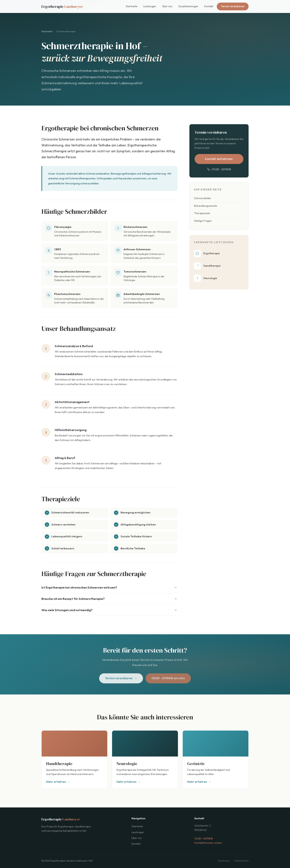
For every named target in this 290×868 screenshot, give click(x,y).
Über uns (167, 6)
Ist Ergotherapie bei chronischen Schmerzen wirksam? (109, 587)
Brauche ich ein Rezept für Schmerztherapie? (109, 599)
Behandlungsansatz (206, 210)
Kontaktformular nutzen (208, 843)
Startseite (132, 6)
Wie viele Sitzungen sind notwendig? (109, 610)
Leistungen (150, 6)
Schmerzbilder (203, 202)
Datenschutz (242, 861)
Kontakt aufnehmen (219, 162)
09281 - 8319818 (219, 172)
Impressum (224, 861)
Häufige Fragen (203, 225)
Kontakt (209, 6)
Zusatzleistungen (188, 6)
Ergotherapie (62, 6)
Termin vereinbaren (233, 6)
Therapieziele (202, 217)
